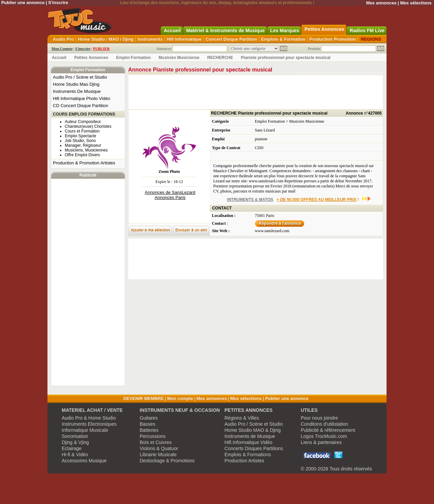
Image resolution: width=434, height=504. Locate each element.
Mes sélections (416, 3)
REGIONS (371, 39)
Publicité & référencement (328, 430)
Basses (147, 424)
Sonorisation (75, 436)
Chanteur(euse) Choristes (88, 126)
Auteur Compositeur (83, 122)
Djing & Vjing (75, 442)
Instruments (150, 39)
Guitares (149, 418)
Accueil (59, 58)
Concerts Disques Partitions (254, 448)
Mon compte (180, 398)
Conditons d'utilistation (324, 424)
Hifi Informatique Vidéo (248, 442)
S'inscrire (58, 3)
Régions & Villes (242, 418)
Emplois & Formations (248, 455)
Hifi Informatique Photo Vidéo (82, 98)
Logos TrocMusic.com (324, 436)
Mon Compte (62, 48)
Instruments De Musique (77, 91)
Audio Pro (63, 39)
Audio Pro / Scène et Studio (80, 77)
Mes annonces (381, 3)
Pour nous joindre (319, 418)
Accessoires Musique (84, 461)
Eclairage (72, 448)
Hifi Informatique (184, 39)
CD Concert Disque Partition (81, 106)
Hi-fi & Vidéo (75, 455)
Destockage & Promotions (167, 461)
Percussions (153, 436)
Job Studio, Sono (80, 141)
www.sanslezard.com (272, 231)
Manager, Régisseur (83, 145)
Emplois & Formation (283, 39)
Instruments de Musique (250, 436)
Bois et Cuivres (156, 442)
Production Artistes (244, 461)
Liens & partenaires (321, 442)
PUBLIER (101, 48)
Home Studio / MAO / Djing (106, 39)
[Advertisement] (88, 282)
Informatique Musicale (85, 430)
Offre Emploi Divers (82, 155)
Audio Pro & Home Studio (89, 418)
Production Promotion (332, 39)
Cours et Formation (82, 131)
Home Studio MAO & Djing (253, 430)
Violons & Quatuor (159, 448)
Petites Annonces (91, 58)
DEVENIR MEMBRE (144, 398)
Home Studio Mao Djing (76, 84)
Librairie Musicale (158, 455)
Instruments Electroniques (89, 424)
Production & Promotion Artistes (84, 163)
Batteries (149, 430)
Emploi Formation (134, 58)
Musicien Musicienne (179, 58)
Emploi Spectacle (81, 136)
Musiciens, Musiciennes (86, 150)
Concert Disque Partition (231, 39)
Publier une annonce (23, 3)
